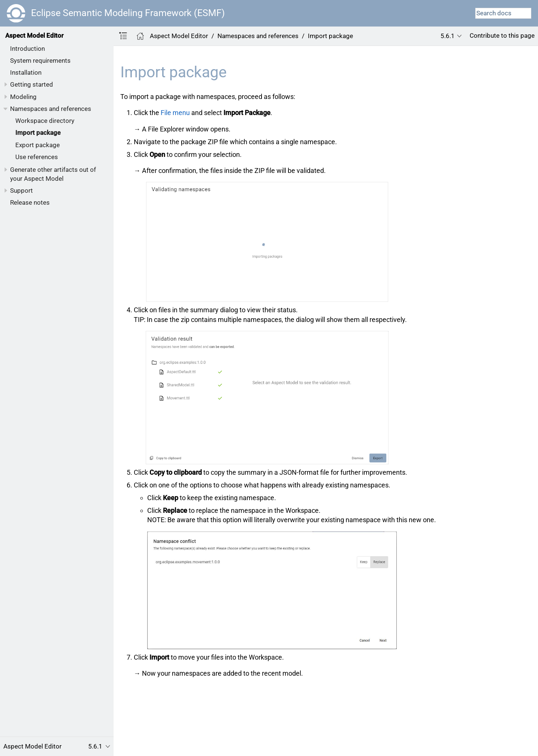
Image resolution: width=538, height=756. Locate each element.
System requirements (40, 61)
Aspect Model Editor (34, 35)
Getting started (32, 84)
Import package (38, 133)
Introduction (27, 49)
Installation (26, 72)
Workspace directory (45, 121)
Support (21, 190)
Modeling (23, 97)
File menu (175, 113)
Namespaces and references (51, 109)
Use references (37, 157)
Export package (38, 145)
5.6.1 (448, 36)
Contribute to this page (502, 35)
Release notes (30, 202)
